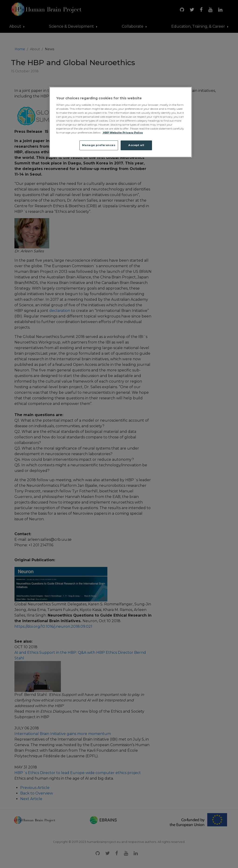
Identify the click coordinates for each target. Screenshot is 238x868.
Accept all (136, 145)
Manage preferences (99, 145)
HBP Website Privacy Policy (123, 133)
